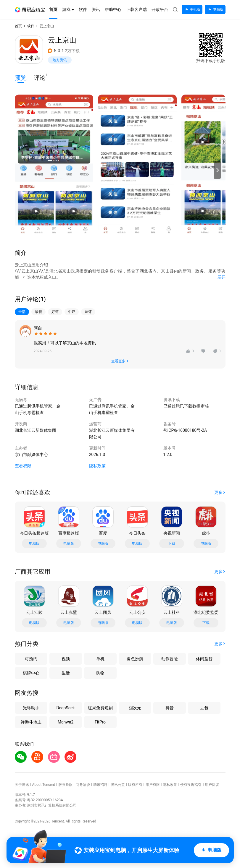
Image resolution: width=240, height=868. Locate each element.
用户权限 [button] (153, 785)
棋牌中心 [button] (31, 673)
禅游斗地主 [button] (31, 722)
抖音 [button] (170, 708)
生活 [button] (66, 673)
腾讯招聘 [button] (100, 785)
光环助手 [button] (31, 708)
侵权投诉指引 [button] (191, 785)
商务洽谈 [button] (83, 785)
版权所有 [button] (135, 785)
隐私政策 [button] (97, 466)
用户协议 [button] (212, 785)
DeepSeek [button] (65, 708)
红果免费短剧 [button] (100, 708)
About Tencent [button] (43, 785)
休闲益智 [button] (204, 659)
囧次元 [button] (135, 708)
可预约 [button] (31, 659)
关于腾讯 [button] (22, 785)
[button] (30, 10)
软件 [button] (31, 26)
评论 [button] (40, 77)
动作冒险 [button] (170, 659)
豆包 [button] (204, 708)
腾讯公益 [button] (118, 785)
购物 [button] (100, 673)
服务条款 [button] (65, 785)
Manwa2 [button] (66, 722)
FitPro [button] (100, 722)
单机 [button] (100, 659)
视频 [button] (66, 659)
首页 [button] (18, 26)
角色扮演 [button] (135, 659)
